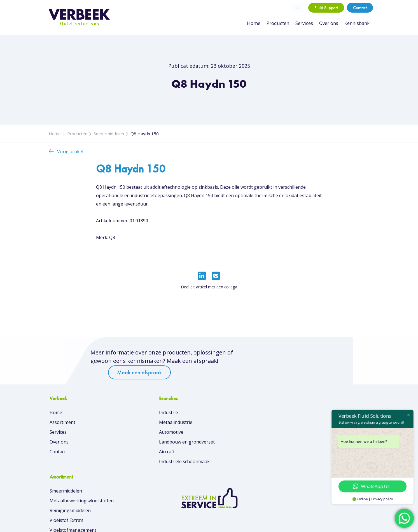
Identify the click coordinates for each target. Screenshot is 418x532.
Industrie (141, 414)
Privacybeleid (356, 523)
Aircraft (139, 454)
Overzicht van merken (236, 482)
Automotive (143, 434)
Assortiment (62, 424)
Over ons (329, 23)
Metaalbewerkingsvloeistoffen (245, 424)
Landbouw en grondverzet (159, 444)
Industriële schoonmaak (157, 463)
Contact (360, 8)
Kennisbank (357, 23)
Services (305, 23)
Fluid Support (326, 8)
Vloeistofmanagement (237, 454)
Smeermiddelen (109, 137)
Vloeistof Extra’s (230, 444)
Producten (279, 23)
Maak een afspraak (279, 362)
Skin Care (223, 463)
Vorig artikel (70, 155)
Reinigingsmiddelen (234, 434)
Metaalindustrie (148, 424)
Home (256, 23)
